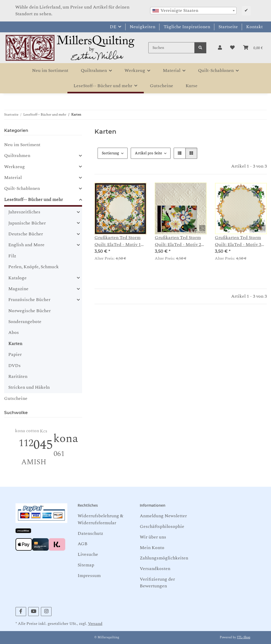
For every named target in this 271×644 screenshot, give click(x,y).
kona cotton (27, 431)
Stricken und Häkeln (29, 387)
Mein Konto (152, 548)
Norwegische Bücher (30, 311)
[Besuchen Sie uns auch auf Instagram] (46, 612)
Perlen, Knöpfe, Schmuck (34, 267)
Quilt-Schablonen (22, 189)
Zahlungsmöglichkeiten (164, 558)
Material (13, 178)
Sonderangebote (25, 322)
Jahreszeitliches (24, 212)
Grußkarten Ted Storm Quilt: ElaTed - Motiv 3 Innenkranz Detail (238, 241)
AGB (83, 544)
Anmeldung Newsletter (163, 516)
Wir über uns (153, 537)
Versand (95, 624)
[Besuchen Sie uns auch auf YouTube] (34, 612)
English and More (26, 245)
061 (59, 454)
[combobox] (193, 11)
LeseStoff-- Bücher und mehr (34, 200)
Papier (15, 354)
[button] (220, 48)
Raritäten (18, 376)
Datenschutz (90, 533)
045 (43, 445)
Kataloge (17, 278)
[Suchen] (171, 48)
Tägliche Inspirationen (187, 27)
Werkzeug (14, 167)
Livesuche (88, 554)
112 (26, 443)
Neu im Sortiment (22, 145)
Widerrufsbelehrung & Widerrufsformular (100, 519)
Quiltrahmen (17, 156)
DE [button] (113, 27)
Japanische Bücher (27, 223)
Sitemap (86, 565)
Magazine (18, 289)
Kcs (44, 431)
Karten (15, 344)
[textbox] (193, 11)
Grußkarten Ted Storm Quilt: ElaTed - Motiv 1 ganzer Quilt (118, 241)
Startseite (228, 27)
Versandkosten (155, 569)
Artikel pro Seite (148, 153)
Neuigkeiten (142, 27)
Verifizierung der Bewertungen (157, 583)
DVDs (14, 366)
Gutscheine (16, 398)
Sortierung (110, 153)
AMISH (34, 462)
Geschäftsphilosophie (162, 526)
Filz (12, 256)
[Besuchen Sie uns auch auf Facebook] (21, 612)
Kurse (192, 86)
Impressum (89, 576)
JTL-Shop (244, 637)
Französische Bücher (29, 300)
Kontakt (254, 27)
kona (66, 439)
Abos (14, 332)
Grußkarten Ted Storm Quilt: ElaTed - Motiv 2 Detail (178, 241)
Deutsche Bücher (26, 234)
